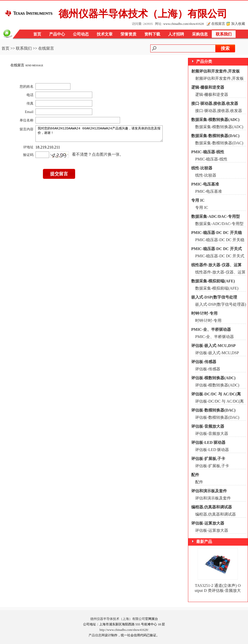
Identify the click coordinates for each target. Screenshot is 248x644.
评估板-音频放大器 (208, 426)
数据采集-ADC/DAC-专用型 (216, 216)
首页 (37, 34)
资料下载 (152, 34)
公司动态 (81, 34)
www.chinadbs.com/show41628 (183, 24)
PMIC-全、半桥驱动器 (211, 329)
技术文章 (105, 34)
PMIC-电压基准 (205, 184)
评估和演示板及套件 (209, 491)
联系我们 (224, 34)
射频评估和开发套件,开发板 (216, 71)
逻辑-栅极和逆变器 (208, 87)
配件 (195, 475)
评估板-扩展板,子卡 (208, 459)
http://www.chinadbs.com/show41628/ (124, 630)
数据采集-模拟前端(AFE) (213, 281)
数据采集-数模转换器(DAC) (215, 136)
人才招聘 (176, 34)
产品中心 (57, 34)
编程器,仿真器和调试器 (212, 507)
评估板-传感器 (204, 362)
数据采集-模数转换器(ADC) (215, 120)
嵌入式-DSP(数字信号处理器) (221, 304)
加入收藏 (238, 24)
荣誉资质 (128, 34)
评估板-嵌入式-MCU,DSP (213, 346)
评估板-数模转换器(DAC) (213, 410)
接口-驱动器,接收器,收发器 (215, 103)
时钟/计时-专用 (204, 313)
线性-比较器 (202, 168)
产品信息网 (97, 635)
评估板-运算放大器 (208, 523)
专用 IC (198, 200)
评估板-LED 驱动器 (208, 442)
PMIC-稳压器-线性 (208, 152)
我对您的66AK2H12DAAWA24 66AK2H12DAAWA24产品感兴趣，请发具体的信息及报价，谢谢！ (101, 135)
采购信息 (200, 34)
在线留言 (218, 24)
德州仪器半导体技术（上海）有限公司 (118, 619)
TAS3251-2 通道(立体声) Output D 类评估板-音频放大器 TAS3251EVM (218, 590)
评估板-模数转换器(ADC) (213, 378)
